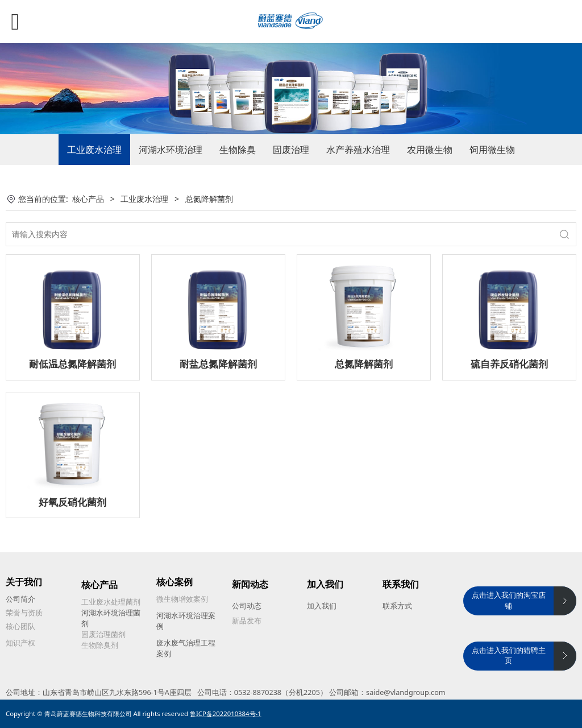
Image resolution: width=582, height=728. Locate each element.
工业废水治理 (94, 150)
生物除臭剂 (100, 645)
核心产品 (88, 199)
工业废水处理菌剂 (111, 602)
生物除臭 (238, 150)
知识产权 (20, 643)
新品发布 (247, 621)
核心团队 (20, 626)
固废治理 (291, 150)
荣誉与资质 (24, 613)
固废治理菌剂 (103, 634)
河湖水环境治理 (171, 150)
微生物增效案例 (182, 599)
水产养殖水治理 (358, 150)
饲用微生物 (492, 150)
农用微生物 (430, 150)
